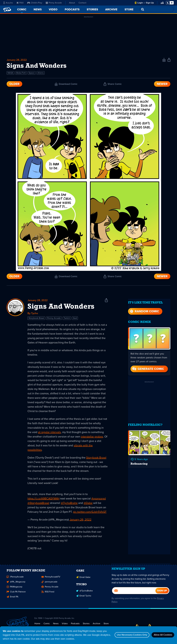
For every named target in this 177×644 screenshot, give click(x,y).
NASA (11, 74)
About (72, 3)
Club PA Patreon (16, 595)
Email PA (13, 600)
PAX (20, 3)
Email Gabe (83, 580)
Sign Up (150, 3)
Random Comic (144, 309)
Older (14, 85)
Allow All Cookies (162, 635)
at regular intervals (49, 434)
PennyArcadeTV (51, 580)
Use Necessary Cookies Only (128, 635)
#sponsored (99, 500)
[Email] (134, 596)
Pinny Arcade (54, 3)
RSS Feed (48, 595)
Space (32, 74)
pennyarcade (49, 585)
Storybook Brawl (36, 320)
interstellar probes (92, 438)
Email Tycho (84, 598)
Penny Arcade (54, 320)
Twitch (67, 320)
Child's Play (35, 3)
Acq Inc (8, 3)
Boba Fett (21, 74)
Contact (82, 3)
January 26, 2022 (80, 521)
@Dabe (88, 504)
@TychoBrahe (69, 504)
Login (140, 3)
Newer (162, 85)
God (75, 320)
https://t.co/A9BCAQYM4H (43, 500)
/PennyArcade (15, 580)
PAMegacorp (14, 590)
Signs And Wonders (61, 308)
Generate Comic (148, 367)
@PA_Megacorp (16, 585)
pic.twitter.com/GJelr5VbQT (90, 513)
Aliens (41, 74)
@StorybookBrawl (38, 504)
